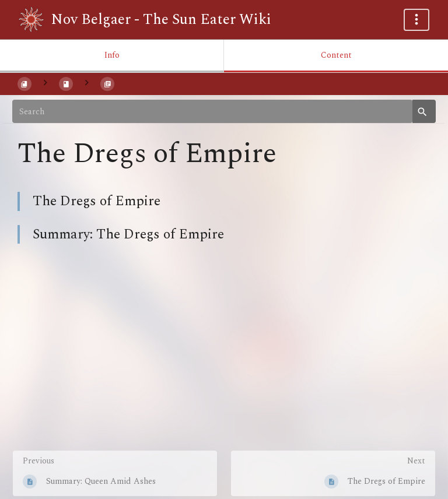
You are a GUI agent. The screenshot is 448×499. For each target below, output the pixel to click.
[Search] (212, 111)
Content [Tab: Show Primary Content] (336, 55)
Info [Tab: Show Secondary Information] (112, 55)
